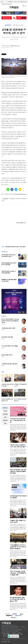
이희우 (3, 330)
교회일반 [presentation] (5, 411)
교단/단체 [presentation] (5, 414)
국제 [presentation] (5, 424)
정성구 (3, 339)
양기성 (3, 324)
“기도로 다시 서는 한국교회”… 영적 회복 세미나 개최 (18, 421)
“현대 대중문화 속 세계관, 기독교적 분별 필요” (9, 272)
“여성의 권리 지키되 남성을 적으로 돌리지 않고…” (8, 256)
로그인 (25, 2)
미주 (18, 2)
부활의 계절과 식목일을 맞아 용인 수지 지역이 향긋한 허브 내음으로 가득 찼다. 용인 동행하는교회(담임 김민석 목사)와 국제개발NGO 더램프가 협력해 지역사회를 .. (18, 528)
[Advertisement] (14, 235)
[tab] (5, 411)
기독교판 (10, 2)
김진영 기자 (8, 46)
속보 (3, 247)
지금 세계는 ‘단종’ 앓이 (7, 337)
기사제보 (19, 633)
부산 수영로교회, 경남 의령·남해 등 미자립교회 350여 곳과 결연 (18, 471)
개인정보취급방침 (6, 634)
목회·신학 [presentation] (5, 420)
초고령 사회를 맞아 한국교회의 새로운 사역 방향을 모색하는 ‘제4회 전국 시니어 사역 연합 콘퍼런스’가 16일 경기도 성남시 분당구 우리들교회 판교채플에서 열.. (18, 452)
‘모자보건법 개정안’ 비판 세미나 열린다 (18, 497)
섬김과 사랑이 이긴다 (7, 355)
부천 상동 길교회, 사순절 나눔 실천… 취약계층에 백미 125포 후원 (18, 573)
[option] (8, 381)
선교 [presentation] (5, 417)
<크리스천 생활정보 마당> (21, 223)
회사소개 (3, 633)
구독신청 (22, 2)
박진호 (3, 366)
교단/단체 (8, 25)
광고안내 (8, 633)
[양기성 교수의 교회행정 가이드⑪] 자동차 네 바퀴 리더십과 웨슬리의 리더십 (10, 321)
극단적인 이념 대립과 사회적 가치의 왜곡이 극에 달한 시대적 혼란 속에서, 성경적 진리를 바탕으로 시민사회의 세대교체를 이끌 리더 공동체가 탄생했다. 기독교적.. (18, 554)
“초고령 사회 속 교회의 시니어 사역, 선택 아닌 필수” (18, 446)
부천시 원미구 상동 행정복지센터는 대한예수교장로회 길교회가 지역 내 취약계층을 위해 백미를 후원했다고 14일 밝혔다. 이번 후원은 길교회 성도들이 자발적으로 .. (18, 580)
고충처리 (21, 634)
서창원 (3, 348)
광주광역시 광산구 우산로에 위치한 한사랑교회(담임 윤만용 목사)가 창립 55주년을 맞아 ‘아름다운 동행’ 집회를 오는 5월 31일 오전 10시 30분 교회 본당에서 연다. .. (18, 606)
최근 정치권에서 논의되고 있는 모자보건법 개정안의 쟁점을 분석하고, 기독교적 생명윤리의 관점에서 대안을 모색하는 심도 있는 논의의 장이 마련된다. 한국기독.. (18, 503)
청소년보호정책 (15, 634)
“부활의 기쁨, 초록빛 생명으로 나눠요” (18, 521)
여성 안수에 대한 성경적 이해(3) (10, 346)
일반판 (15, 2)
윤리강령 (5, 636)
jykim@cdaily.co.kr (15, 46)
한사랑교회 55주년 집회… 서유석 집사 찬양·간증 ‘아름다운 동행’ (18, 599)
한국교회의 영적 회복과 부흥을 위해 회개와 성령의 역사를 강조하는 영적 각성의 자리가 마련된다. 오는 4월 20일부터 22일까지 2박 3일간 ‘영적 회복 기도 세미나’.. (18, 427)
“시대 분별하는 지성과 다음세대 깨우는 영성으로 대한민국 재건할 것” (18, 547)
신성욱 (3, 357)
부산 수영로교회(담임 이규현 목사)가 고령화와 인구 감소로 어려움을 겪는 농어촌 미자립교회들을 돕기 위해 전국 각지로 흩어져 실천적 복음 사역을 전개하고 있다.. (18, 478)
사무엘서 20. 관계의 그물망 (8, 328)
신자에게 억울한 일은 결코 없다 (9, 364)
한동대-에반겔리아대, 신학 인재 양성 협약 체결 (9, 264)
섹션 (2, 2)
